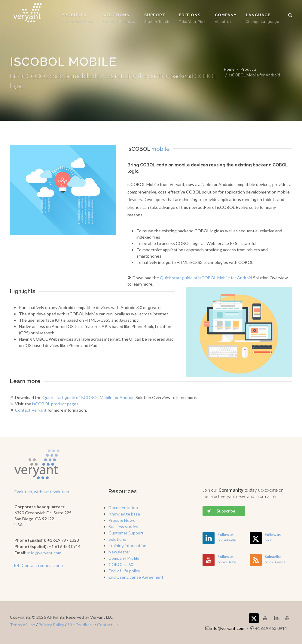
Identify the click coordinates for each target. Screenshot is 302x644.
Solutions (117, 539)
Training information (127, 545)
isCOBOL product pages (55, 404)
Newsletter (119, 552)
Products (249, 69)
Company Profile (124, 558)
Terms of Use (23, 625)
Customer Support (126, 533)
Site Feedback (81, 625)
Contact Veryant (31, 410)
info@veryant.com (44, 553)
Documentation (123, 508)
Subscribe (221, 511)
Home (229, 69)
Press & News (122, 520)
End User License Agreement (136, 577)
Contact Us (108, 625)
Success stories (123, 526)
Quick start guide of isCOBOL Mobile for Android (206, 278)
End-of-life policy (124, 571)
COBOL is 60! (122, 564)
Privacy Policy (51, 625)
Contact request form (39, 565)
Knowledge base (124, 514)
